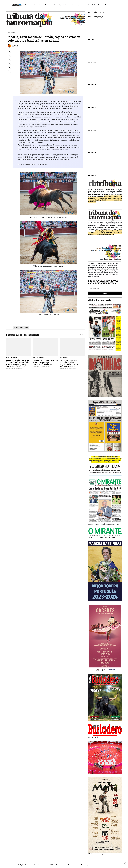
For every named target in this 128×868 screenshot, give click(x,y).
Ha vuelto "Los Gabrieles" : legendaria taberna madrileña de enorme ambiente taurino (71, 363)
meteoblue (92, 39)
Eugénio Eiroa (64, 5)
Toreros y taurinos (79, 5)
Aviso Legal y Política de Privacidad (105, 200)
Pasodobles (92, 5)
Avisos (41, 5)
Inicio (10, 33)
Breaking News (104, 5)
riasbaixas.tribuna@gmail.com (98, 195)
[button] (9, 72)
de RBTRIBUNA (109, 234)
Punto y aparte (50, 5)
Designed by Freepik (82, 865)
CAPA (15, 33)
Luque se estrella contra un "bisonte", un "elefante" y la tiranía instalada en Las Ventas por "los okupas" (18, 363)
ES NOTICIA (25, 327)
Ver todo (83, 335)
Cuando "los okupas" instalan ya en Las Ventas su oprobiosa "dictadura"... (45, 362)
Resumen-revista (31, 5)
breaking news (12, 358)
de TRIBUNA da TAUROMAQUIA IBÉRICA (109, 198)
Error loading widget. (96, 12)
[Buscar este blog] (105, 288)
